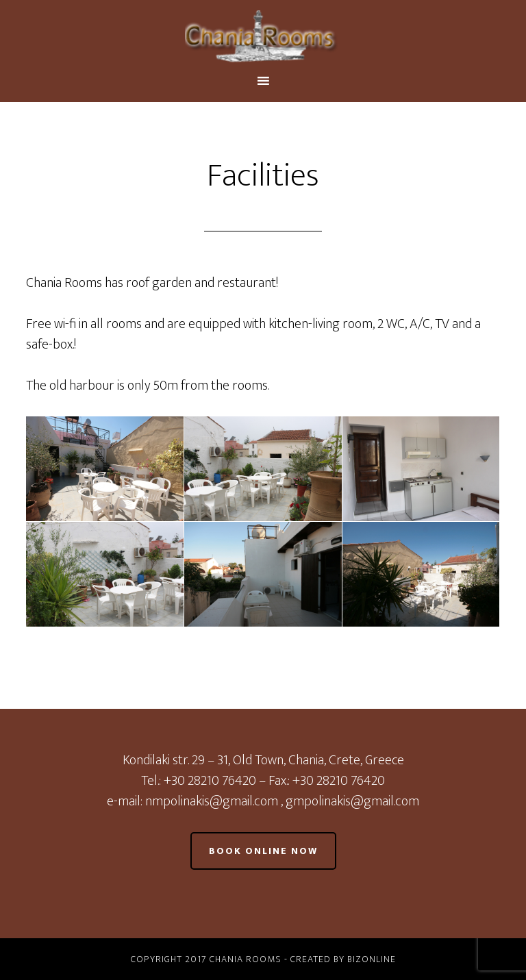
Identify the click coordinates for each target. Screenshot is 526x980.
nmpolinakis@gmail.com (213, 801)
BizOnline (372, 959)
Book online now (263, 851)
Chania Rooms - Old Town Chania (263, 36)
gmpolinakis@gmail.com (352, 801)
